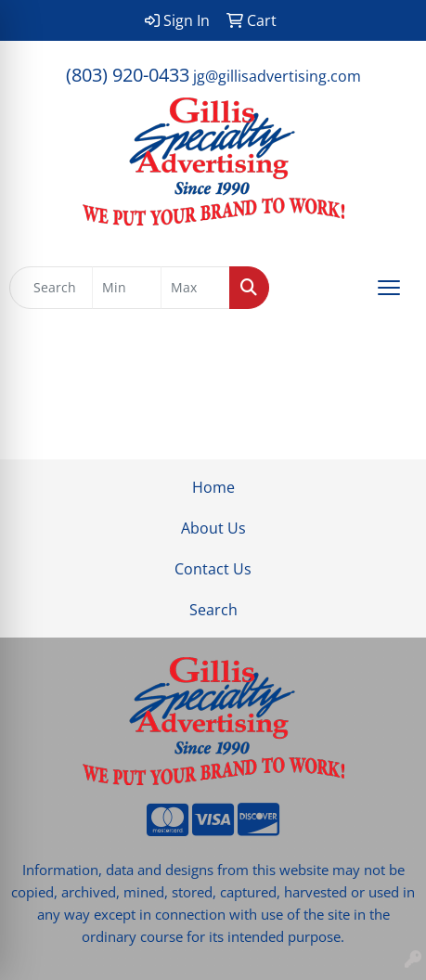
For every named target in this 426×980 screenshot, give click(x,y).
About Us (213, 528)
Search (213, 610)
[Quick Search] (51, 288)
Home (213, 487)
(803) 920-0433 (128, 75)
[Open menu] (389, 288)
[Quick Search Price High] (195, 288)
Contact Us (213, 569)
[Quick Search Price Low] (127, 288)
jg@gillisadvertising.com (277, 76)
